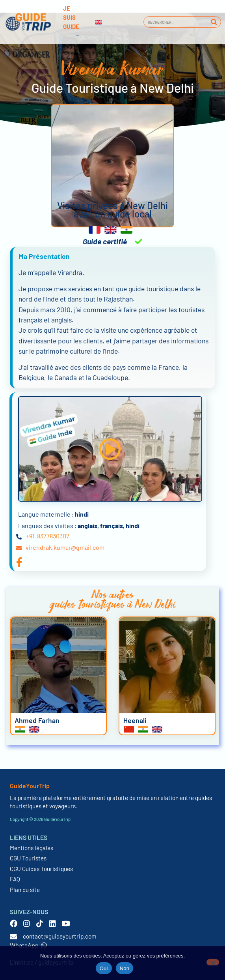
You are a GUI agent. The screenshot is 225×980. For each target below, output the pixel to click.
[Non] (213, 962)
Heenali (135, 720)
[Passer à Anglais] (99, 22)
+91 (30, 536)
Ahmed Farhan (37, 720)
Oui (104, 968)
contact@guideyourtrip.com (60, 936)
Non (125, 968)
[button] (110, 449)
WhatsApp (29, 945)
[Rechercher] (214, 22)
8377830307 (53, 536)
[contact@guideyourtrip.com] (13, 937)
